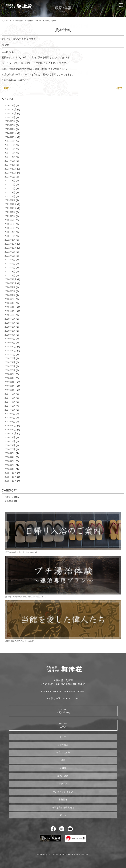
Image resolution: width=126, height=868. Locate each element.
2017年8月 (10, 398)
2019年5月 (10, 331)
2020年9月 (10, 287)
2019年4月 (10, 335)
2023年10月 (11, 173)
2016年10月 (11, 433)
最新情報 (19, 20)
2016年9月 (10, 437)
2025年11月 (11, 113)
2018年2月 (10, 374)
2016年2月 (10, 465)
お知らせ (9, 497)
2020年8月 (10, 291)
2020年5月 (10, 299)
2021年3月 (10, 272)
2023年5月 (10, 188)
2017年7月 (10, 402)
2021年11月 (11, 248)
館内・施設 (63, 776)
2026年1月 (10, 105)
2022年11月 (11, 208)
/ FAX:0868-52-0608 (73, 691)
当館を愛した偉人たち (63, 808)
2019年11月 (11, 311)
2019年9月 (10, 315)
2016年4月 (10, 457)
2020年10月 (11, 283)
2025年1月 (10, 129)
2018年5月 (10, 370)
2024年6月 (10, 149)
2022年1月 (10, 240)
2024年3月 (10, 161)
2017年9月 (10, 394)
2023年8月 (10, 181)
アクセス (63, 784)
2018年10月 (11, 351)
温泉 (63, 760)
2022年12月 (11, 204)
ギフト (63, 815)
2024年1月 (10, 165)
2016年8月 (10, 441)
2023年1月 (10, 200)
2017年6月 (10, 406)
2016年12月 (11, 426)
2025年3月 (10, 125)
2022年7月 (10, 220)
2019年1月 (10, 343)
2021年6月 (10, 264)
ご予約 (63, 725)
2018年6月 (10, 366)
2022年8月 (10, 216)
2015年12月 (11, 473)
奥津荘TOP (7, 20)
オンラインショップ (63, 792)
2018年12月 (11, 347)
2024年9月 (10, 141)
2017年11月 (11, 386)
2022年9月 (10, 212)
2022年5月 (10, 228)
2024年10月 (11, 137)
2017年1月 (10, 422)
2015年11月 (11, 477)
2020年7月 (10, 295)
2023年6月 (10, 185)
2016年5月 (10, 453)
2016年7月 (10, 445)
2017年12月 (11, 382)
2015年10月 (11, 481)
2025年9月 (10, 117)
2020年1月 (10, 303)
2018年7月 (10, 362)
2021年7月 (10, 260)
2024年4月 (10, 157)
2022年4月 (10, 232)
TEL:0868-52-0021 (51, 691)
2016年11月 (11, 430)
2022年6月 (10, 224)
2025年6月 (10, 121)
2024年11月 (11, 133)
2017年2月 (10, 418)
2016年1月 (10, 469)
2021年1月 (10, 275)
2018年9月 (10, 355)
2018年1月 (10, 378)
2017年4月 (10, 414)
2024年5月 (10, 153)
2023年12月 (11, 169)
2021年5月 (10, 268)
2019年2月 (10, 339)
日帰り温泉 (63, 745)
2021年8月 (10, 256)
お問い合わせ (63, 711)
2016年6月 (10, 449)
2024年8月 (10, 145)
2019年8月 (10, 319)
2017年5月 (10, 410)
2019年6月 (10, 327)
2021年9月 (10, 252)
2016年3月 (10, 461)
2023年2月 (10, 196)
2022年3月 (10, 236)
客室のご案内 (63, 753)
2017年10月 (11, 390)
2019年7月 (10, 323)
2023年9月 (10, 177)
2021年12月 (11, 244)
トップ (63, 737)
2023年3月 (10, 192)
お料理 (63, 768)
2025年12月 (11, 109)
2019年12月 (11, 307)
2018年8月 (10, 358)
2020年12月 (11, 279)
